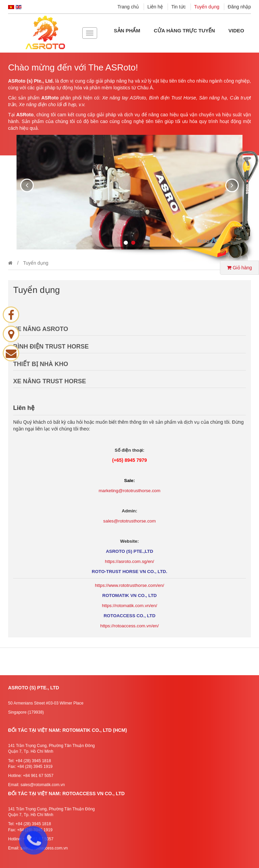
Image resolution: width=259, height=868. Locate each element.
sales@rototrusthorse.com (129, 521)
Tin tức (179, 7)
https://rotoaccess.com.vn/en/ (129, 626)
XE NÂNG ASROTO (41, 329)
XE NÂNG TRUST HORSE (50, 381)
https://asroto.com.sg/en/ (129, 561)
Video (236, 31)
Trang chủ (128, 7)
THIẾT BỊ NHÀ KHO (41, 364)
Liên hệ (155, 7)
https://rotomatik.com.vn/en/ (129, 606)
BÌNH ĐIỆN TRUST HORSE (51, 347)
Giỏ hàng (239, 268)
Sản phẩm (127, 31)
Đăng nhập (239, 7)
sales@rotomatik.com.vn (43, 785)
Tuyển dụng (207, 7)
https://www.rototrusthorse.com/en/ (129, 585)
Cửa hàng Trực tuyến (184, 31)
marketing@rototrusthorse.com (129, 491)
